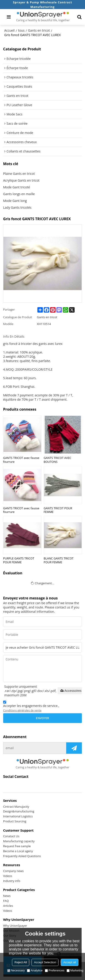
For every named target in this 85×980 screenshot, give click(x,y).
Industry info (12, 881)
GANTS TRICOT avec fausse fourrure (21, 460)
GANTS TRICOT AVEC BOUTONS (58, 460)
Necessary (16, 970)
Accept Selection (45, 962)
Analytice (35, 970)
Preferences (55, 970)
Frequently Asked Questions (22, 856)
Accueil (10, 30)
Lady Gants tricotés (17, 207)
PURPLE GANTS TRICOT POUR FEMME (19, 560)
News (7, 896)
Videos (8, 876)
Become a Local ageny (18, 851)
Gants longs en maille (19, 194)
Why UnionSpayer (15, 926)
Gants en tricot (39, 30)
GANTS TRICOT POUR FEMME (58, 510)
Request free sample (17, 846)
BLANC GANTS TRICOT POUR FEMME (59, 560)
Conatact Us (11, 836)
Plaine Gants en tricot (19, 174)
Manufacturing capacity (19, 841)
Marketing (75, 970)
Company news (13, 871)
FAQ (6, 901)
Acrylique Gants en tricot (21, 180)
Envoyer (43, 718)
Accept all (70, 962)
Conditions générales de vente (22, 710)
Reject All (21, 962)
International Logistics (18, 816)
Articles (8, 906)
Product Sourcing (15, 821)
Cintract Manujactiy (16, 807)
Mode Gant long (15, 201)
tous (21, 30)
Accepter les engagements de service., (31, 707)
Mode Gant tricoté (17, 187)
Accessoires (71, 691)
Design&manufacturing (19, 811)
